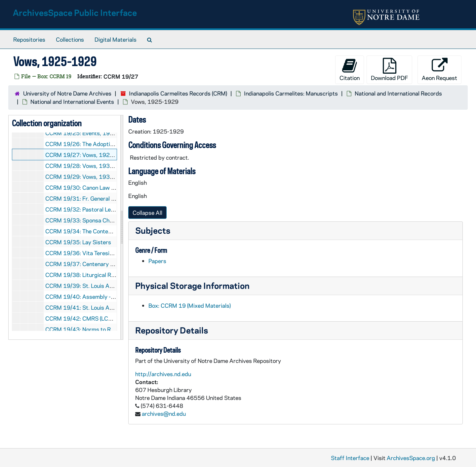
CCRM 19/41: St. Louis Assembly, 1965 (96, 307)
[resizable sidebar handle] (122, 227)
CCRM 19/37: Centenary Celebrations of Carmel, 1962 (116, 264)
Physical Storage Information (192, 285)
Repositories (29, 39)
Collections (70, 39)
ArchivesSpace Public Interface (75, 12)
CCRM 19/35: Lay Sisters (78, 242)
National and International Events (72, 101)
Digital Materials (116, 39)
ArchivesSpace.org (411, 458)
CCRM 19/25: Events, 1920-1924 (89, 133)
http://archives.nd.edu (163, 374)
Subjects (153, 230)
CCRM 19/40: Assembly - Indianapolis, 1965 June (109, 296)
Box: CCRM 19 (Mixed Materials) (190, 305)
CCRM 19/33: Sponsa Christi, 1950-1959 (99, 220)
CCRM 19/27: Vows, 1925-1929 (88, 155)
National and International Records (398, 93)
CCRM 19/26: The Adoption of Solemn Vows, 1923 (110, 144)
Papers (157, 261)
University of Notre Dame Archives (67, 93)
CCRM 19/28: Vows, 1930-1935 (88, 166)
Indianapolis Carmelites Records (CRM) (178, 93)
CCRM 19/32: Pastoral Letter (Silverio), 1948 (103, 209)
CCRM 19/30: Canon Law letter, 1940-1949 (102, 187)
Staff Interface (350, 458)
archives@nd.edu (164, 413)
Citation (350, 70)
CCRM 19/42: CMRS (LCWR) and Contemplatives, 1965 (116, 318)
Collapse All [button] (147, 213)
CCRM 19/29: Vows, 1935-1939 (88, 176)
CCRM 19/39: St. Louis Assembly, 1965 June (103, 286)
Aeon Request (439, 70)
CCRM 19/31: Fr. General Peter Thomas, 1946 (104, 198)
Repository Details (172, 330)
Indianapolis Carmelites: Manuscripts (291, 93)
